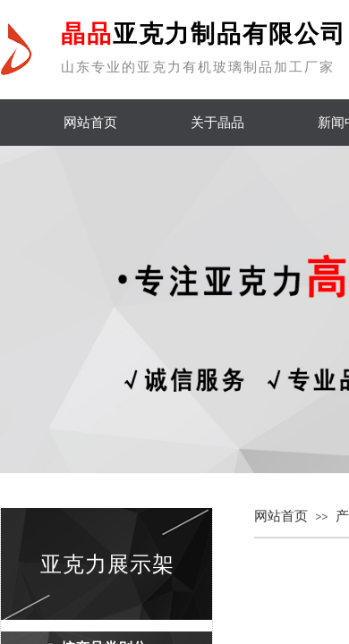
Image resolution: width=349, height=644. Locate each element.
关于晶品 (217, 123)
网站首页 (90, 123)
